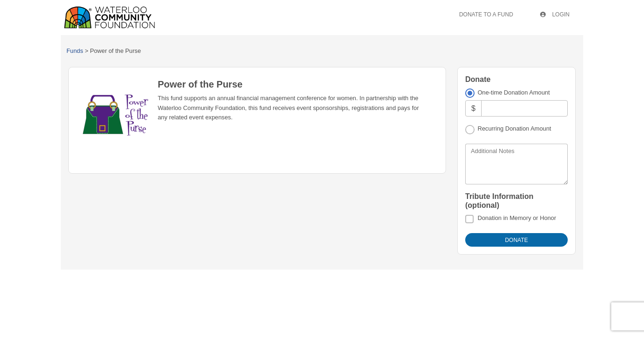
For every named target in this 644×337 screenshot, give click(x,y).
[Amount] (524, 108)
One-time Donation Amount (513, 92)
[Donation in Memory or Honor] (469, 219)
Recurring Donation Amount (514, 128)
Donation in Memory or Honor (517, 218)
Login (555, 15)
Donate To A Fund (486, 15)
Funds (75, 51)
